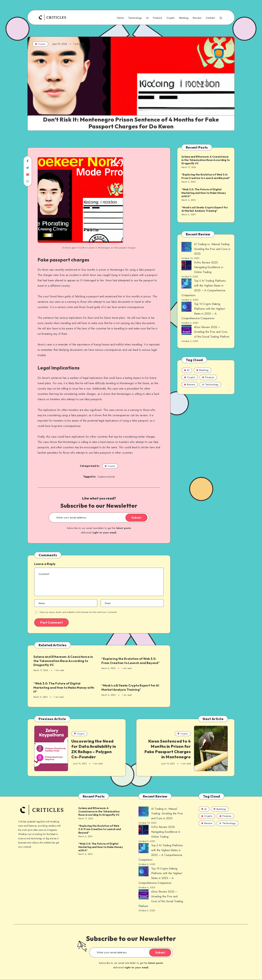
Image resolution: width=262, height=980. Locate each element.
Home (120, 18)
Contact (210, 18)
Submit (136, 518)
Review (197, 18)
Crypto (171, 18)
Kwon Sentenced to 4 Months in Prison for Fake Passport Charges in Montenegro (168, 749)
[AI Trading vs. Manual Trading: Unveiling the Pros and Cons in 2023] (186, 248)
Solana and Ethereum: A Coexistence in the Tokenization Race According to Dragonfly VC (63, 661)
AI (148, 18)
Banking (184, 18)
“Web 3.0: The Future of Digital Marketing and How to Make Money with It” (64, 688)
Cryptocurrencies (106, 477)
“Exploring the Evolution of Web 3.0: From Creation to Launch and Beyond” (131, 661)
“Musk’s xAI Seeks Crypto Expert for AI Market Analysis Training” (130, 687)
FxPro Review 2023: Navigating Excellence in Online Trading (209, 267)
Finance (157, 18)
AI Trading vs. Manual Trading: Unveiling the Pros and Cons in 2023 (212, 249)
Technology (135, 18)
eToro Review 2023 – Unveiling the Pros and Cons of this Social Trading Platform (212, 332)
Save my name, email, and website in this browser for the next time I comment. (78, 612)
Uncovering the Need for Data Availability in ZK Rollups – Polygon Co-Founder (94, 749)
